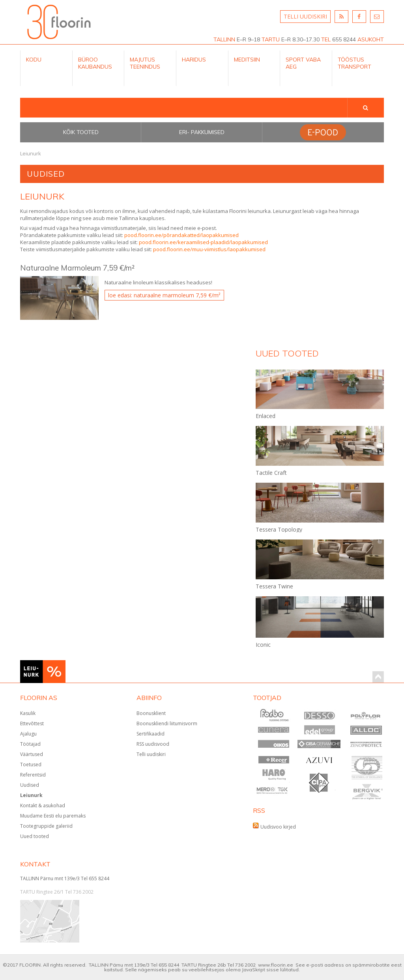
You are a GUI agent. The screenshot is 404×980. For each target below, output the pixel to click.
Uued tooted (35, 836)
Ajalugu (28, 734)
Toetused (31, 764)
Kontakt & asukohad (43, 805)
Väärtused (32, 754)
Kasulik (28, 713)
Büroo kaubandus (95, 63)
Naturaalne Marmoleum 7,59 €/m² (77, 268)
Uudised (30, 785)
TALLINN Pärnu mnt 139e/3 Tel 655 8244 (65, 878)
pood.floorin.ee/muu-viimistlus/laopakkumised (209, 249)
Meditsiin (247, 60)
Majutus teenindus (145, 63)
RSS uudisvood (153, 744)
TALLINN (224, 39)
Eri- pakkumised (202, 132)
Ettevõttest (32, 723)
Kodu (34, 60)
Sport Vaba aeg (303, 63)
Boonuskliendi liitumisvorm (167, 723)
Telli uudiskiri (151, 754)
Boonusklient (151, 713)
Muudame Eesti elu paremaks (53, 816)
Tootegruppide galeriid (46, 826)
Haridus (194, 60)
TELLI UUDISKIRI (305, 16)
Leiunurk (31, 795)
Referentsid (33, 775)
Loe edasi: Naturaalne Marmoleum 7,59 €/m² (164, 295)
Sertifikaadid (151, 734)
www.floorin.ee (276, 965)
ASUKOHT (371, 39)
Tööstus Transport (354, 63)
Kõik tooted (81, 132)
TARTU (271, 39)
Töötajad (30, 744)
